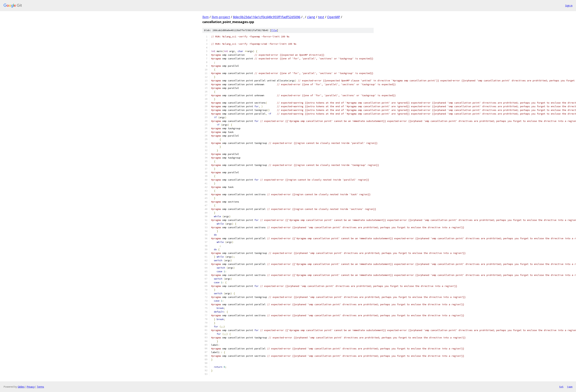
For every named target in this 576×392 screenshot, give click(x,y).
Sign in (569, 6)
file (274, 30)
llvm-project (221, 17)
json (570, 387)
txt (561, 387)
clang (311, 17)
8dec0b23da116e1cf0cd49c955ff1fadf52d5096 (267, 17)
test (321, 17)
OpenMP (334, 17)
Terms (40, 387)
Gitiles (21, 387)
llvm (206, 17)
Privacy (31, 387)
